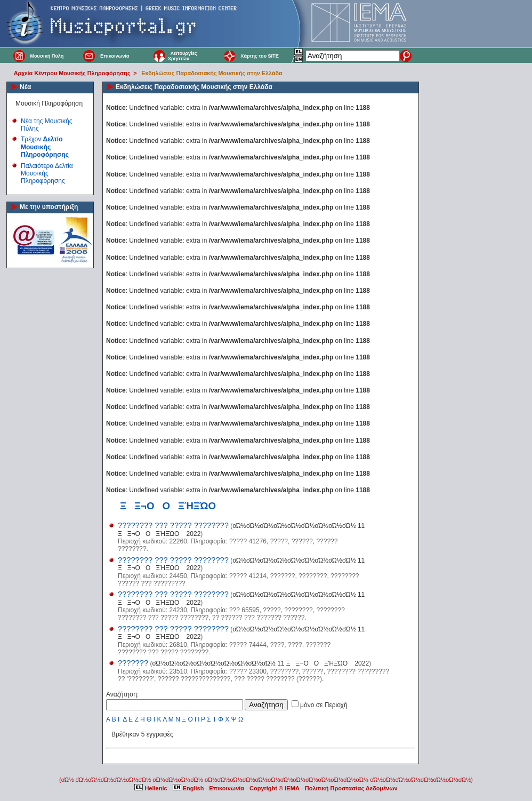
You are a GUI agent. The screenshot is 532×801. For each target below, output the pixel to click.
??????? (133, 663)
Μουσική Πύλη (47, 56)
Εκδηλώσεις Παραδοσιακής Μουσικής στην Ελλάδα (212, 73)
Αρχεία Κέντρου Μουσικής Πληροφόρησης (72, 73)
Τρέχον (45, 147)
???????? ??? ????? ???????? (173, 525)
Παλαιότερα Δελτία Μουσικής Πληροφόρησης (47, 174)
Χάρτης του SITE (259, 56)
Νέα (25, 87)
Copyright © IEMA (275, 788)
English (189, 788)
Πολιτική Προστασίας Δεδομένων (351, 788)
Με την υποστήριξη (49, 207)
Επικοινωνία (115, 56)
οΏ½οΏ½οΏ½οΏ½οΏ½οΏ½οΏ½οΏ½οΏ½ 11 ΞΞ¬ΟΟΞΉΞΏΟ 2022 (260, 663)
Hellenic (151, 788)
